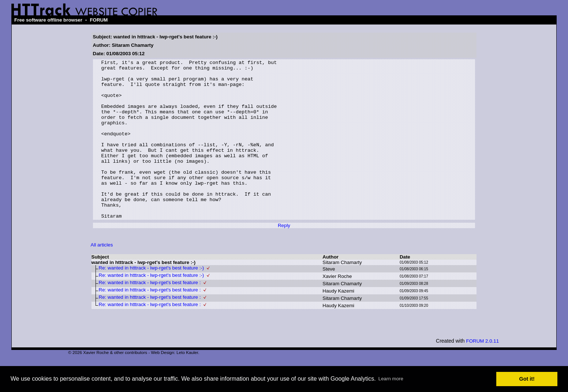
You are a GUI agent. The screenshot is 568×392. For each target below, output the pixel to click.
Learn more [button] (391, 379)
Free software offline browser (48, 20)
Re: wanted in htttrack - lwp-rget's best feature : (150, 314)
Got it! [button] (527, 379)
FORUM (99, 20)
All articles (102, 277)
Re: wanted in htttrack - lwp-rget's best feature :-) (152, 300)
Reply (284, 257)
